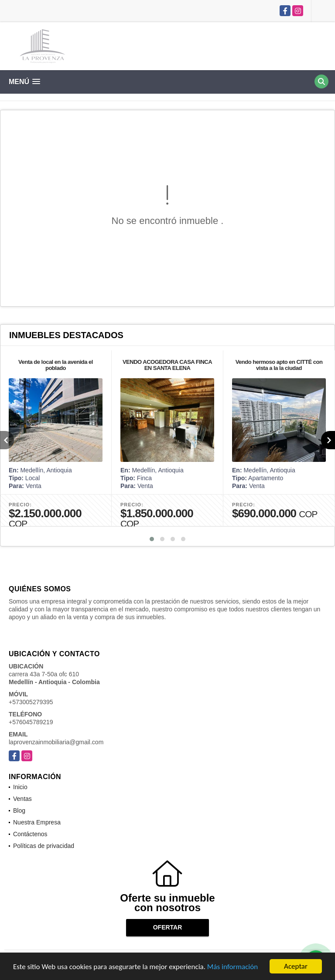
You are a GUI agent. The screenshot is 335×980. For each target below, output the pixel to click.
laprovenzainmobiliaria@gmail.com (56, 742)
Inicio (20, 787)
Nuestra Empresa (37, 822)
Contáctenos (30, 834)
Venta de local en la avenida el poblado (56, 365)
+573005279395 (31, 702)
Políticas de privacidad (44, 846)
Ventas (22, 799)
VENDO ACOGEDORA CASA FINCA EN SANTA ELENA (167, 365)
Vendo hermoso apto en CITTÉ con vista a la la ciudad (279, 365)
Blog (19, 810)
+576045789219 (31, 722)
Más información (232, 967)
